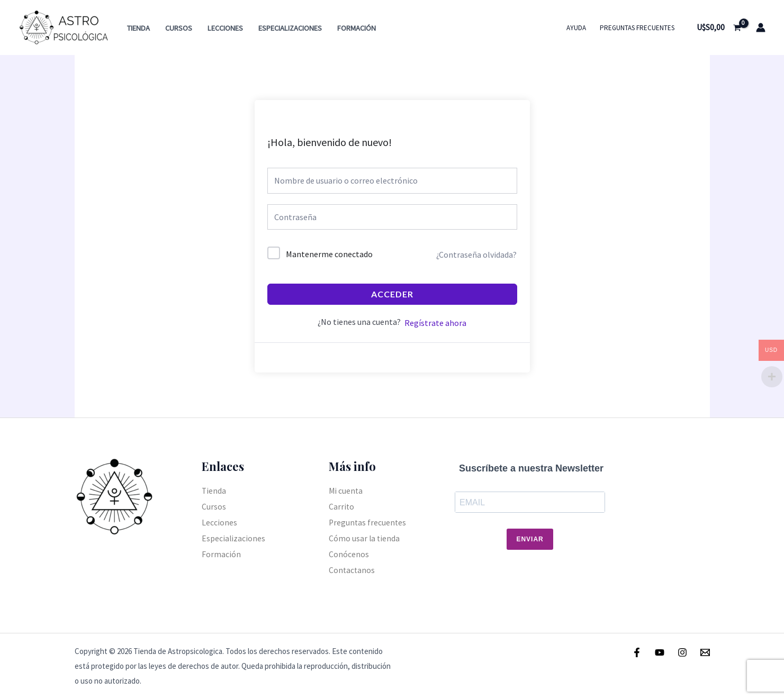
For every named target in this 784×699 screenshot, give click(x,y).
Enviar (530, 539)
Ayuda (576, 28)
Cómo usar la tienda (365, 538)
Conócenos (349, 553)
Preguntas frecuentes (637, 28)
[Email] (705, 652)
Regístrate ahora (435, 323)
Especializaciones (290, 28)
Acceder (392, 294)
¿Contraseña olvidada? (476, 255)
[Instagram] (682, 652)
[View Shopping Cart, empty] (719, 28)
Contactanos (352, 569)
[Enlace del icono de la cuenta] (761, 28)
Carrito (342, 506)
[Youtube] (660, 652)
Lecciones (225, 28)
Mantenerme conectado (329, 254)
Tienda (138, 28)
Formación (357, 28)
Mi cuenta (346, 491)
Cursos (179, 28)
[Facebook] (637, 652)
